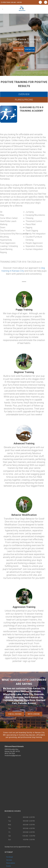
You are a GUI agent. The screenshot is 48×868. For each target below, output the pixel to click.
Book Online (19, 49)
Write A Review (34, 714)
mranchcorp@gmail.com (13, 756)
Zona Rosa (29, 700)
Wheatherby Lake (12, 694)
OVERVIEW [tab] (24, 94)
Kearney (18, 700)
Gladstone (18, 697)
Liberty (8, 697)
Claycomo (8, 700)
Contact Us (30, 49)
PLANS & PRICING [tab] (24, 100)
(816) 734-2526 (10, 753)
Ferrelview (35, 691)
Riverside (39, 694)
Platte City (28, 694)
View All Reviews (15, 714)
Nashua (25, 691)
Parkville (22, 703)
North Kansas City (34, 697)
